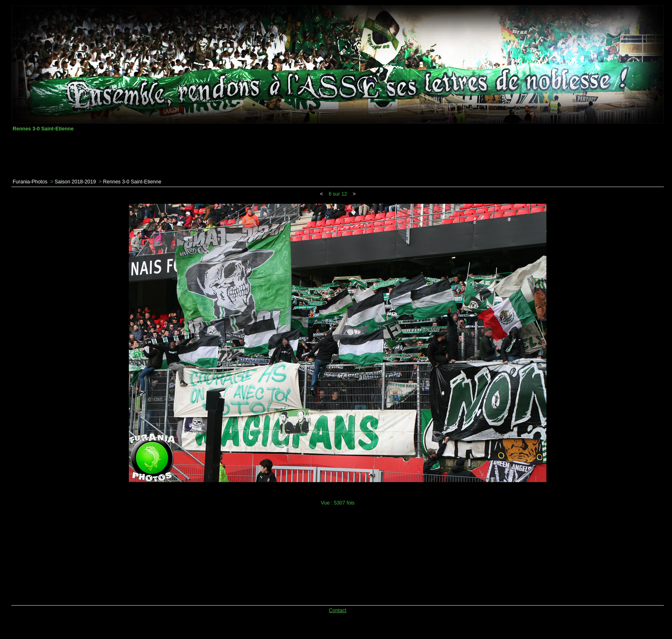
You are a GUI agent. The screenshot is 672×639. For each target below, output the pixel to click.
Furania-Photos (30, 182)
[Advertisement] (338, 155)
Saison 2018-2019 (75, 182)
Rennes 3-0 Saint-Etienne (132, 182)
